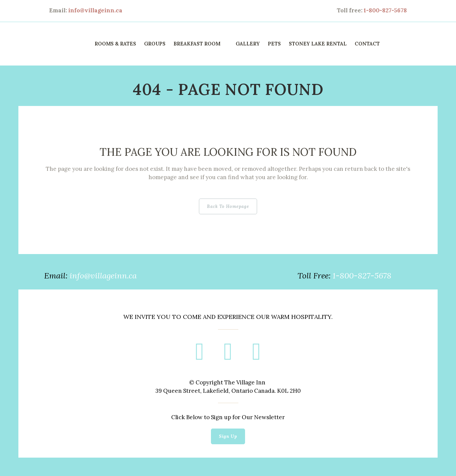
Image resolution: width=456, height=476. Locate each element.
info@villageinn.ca (95, 10)
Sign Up (228, 429)
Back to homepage (228, 199)
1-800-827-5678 (385, 10)
